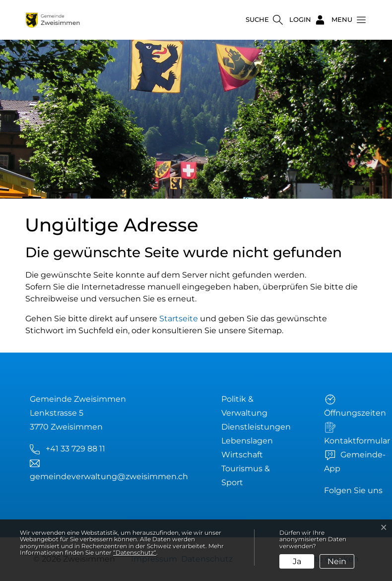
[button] (346, 20)
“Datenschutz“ (135, 552)
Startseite (179, 319)
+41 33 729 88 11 (75, 449)
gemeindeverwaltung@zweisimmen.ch (109, 476)
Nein (337, 561)
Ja (297, 561)
